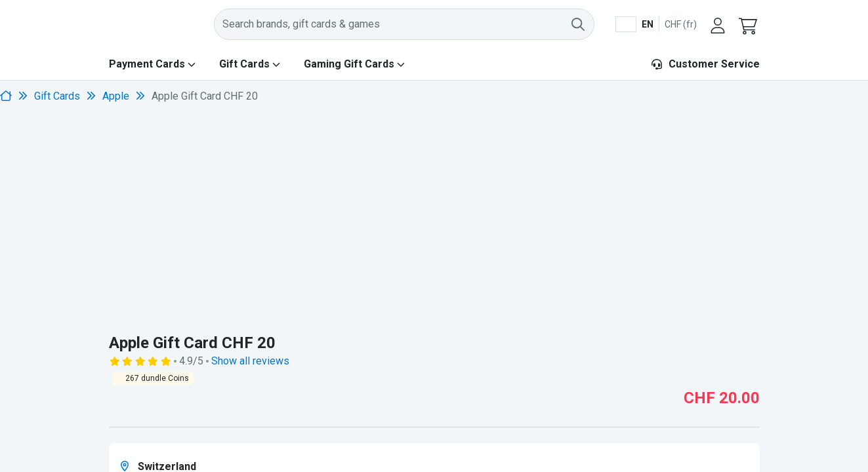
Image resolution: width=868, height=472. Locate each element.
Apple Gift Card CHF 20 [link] (205, 96)
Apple (116, 96)
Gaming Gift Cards (349, 64)
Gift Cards (244, 64)
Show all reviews (250, 361)
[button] (749, 24)
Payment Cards (147, 64)
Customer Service (705, 64)
